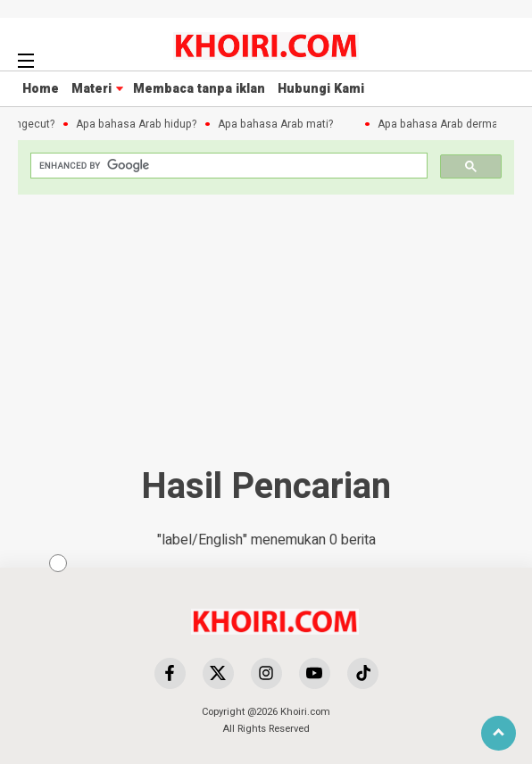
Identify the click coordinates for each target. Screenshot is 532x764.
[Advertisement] (328, 634)
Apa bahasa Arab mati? (277, 125)
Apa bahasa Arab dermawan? (452, 125)
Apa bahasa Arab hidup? (138, 125)
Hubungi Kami (321, 89)
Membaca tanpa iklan (199, 89)
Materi (91, 89)
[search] (227, 166)
